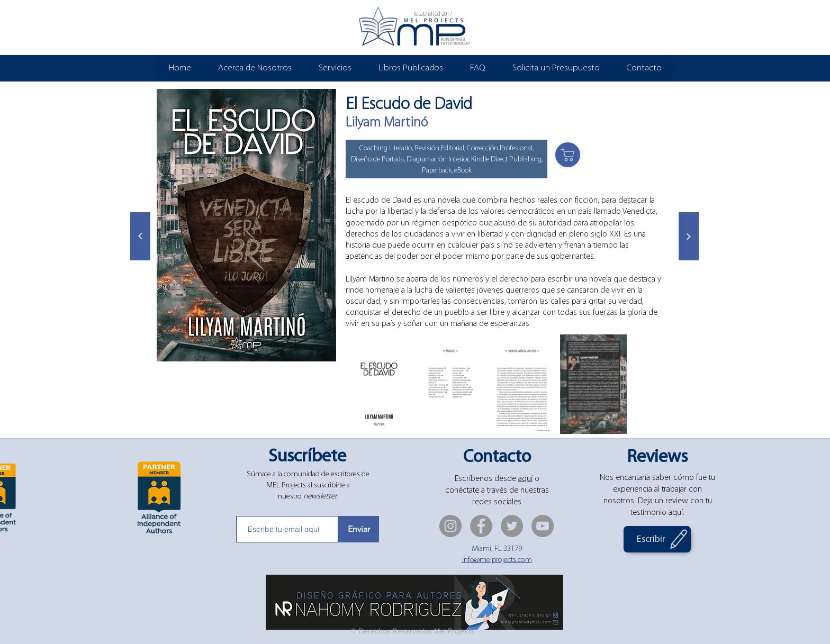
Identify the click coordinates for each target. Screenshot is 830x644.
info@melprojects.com (497, 560)
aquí (525, 479)
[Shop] (568, 155)
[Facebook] (481, 526)
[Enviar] (359, 529)
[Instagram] (450, 526)
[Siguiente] (140, 236)
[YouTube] (543, 526)
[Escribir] (657, 539)
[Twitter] (512, 526)
